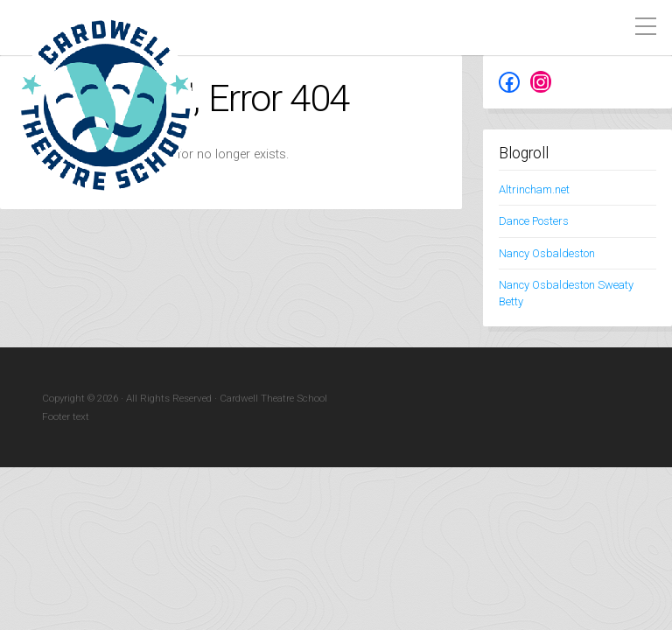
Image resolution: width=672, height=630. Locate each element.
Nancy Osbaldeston (547, 253)
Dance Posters (534, 221)
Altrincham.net (534, 189)
